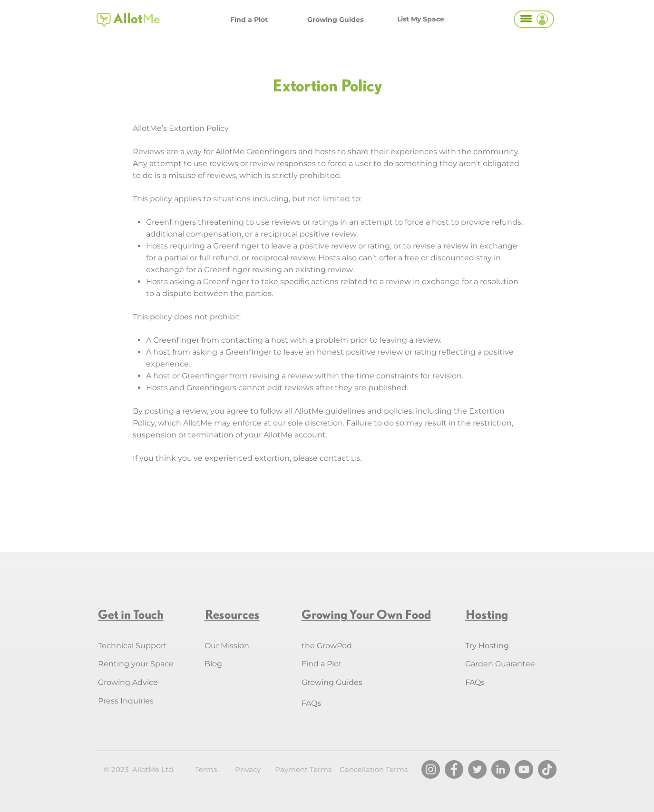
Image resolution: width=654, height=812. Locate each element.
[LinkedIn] (501, 769)
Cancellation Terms (374, 769)
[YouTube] (524, 769)
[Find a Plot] (249, 20)
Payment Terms (303, 769)
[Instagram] (431, 769)
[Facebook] (454, 769)
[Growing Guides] (335, 20)
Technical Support (132, 646)
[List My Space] (421, 19)
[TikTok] (547, 769)
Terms (206, 769)
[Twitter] (477, 769)
